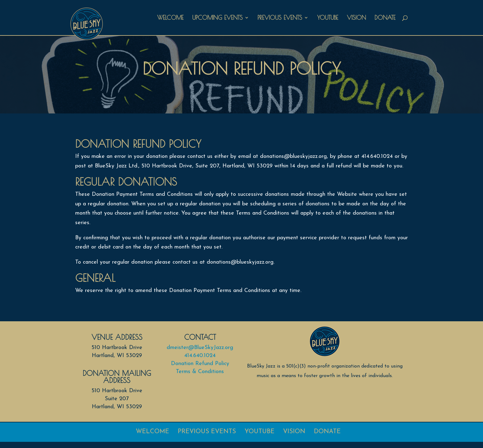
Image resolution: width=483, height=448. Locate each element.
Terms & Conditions (200, 372)
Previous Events (280, 18)
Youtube (328, 18)
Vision (356, 18)
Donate (385, 18)
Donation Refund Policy (200, 364)
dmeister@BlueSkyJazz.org (200, 348)
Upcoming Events (217, 18)
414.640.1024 (200, 356)
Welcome (170, 18)
